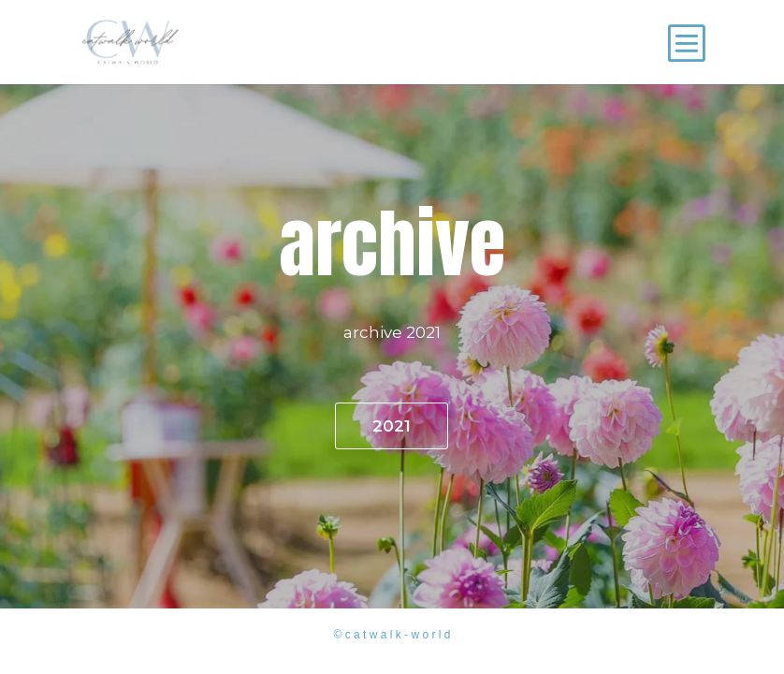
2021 (392, 426)
